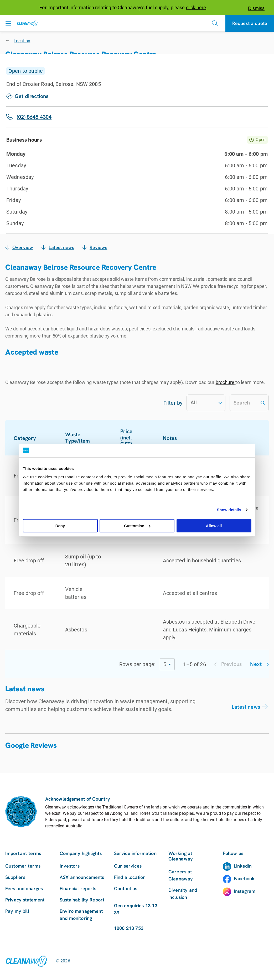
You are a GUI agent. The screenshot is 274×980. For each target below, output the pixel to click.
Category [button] (28, 438)
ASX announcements (82, 877)
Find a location (130, 877)
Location (22, 41)
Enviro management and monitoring (81, 915)
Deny (60, 526)
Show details (229, 510)
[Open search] (215, 23)
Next (259, 664)
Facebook (244, 878)
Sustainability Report (82, 900)
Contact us (126, 888)
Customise (137, 526)
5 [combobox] (165, 664)
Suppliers (15, 877)
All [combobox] (194, 402)
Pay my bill (17, 911)
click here (196, 7)
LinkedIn (243, 866)
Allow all (214, 526)
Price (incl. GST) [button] (133, 438)
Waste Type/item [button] (84, 438)
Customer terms (23, 866)
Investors (70, 866)
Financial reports (78, 888)
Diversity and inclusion (183, 894)
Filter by (173, 403)
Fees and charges (24, 888)
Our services (128, 866)
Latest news (246, 707)
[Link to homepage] (26, 961)
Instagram (245, 891)
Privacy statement (25, 900)
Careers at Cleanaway (181, 875)
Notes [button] (173, 438)
